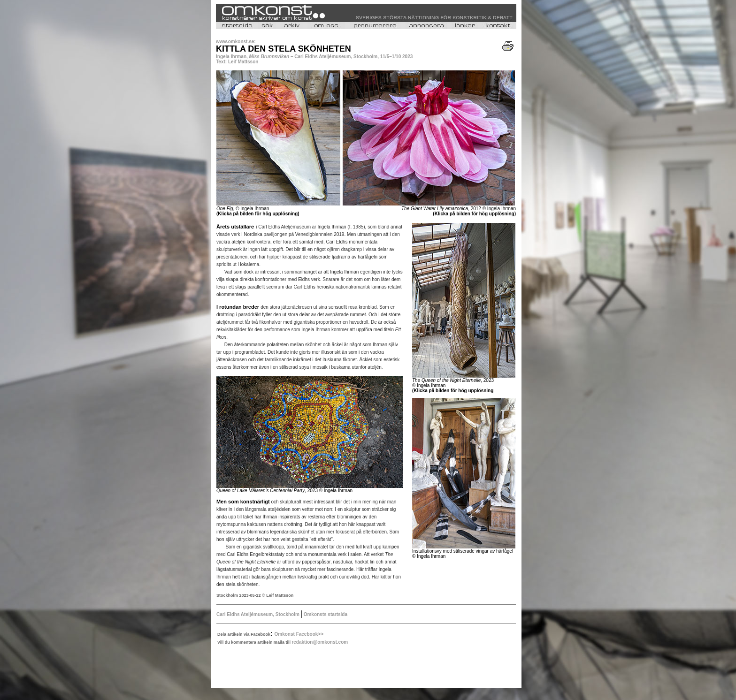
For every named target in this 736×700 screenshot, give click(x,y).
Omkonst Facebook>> (299, 634)
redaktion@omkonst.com (320, 642)
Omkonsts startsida (325, 614)
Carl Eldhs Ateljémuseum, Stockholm (258, 614)
